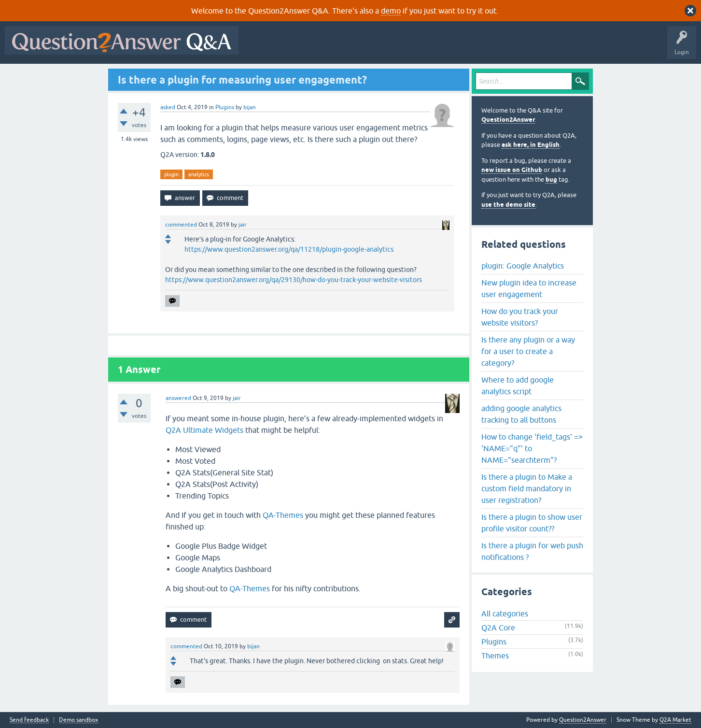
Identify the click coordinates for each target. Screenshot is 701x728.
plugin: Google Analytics (523, 266)
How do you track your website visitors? (520, 317)
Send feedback (29, 720)
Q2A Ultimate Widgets (204, 430)
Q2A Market (675, 720)
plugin (171, 174)
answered (178, 398)
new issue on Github (512, 170)
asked (168, 107)
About (541, 47)
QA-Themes (283, 515)
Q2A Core (498, 628)
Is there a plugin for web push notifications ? (532, 551)
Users (436, 47)
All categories (505, 614)
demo (391, 11)
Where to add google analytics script (518, 385)
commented (181, 225)
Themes (495, 656)
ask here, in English (531, 145)
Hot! (332, 47)
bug (551, 179)
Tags (406, 47)
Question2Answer (508, 120)
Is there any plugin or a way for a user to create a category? (528, 351)
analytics (199, 174)
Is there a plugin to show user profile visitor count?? (532, 523)
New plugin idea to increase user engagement (529, 288)
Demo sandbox (78, 720)
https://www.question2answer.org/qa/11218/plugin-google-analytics (289, 249)
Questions (299, 47)
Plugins (225, 107)
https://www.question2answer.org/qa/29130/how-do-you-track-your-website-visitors (294, 280)
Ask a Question (477, 47)
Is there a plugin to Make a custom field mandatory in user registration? (527, 488)
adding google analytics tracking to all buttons (521, 414)
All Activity (260, 47)
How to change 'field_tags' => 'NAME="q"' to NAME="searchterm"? (532, 448)
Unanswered (369, 47)
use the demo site (508, 205)
